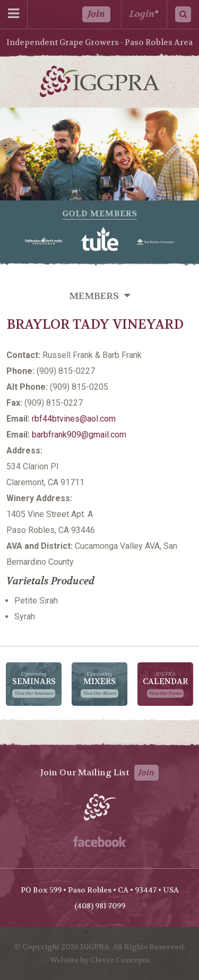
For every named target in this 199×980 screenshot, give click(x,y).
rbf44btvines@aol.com (74, 419)
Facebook (99, 842)
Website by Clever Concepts (99, 960)
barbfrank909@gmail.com (79, 435)
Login (142, 14)
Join (96, 14)
